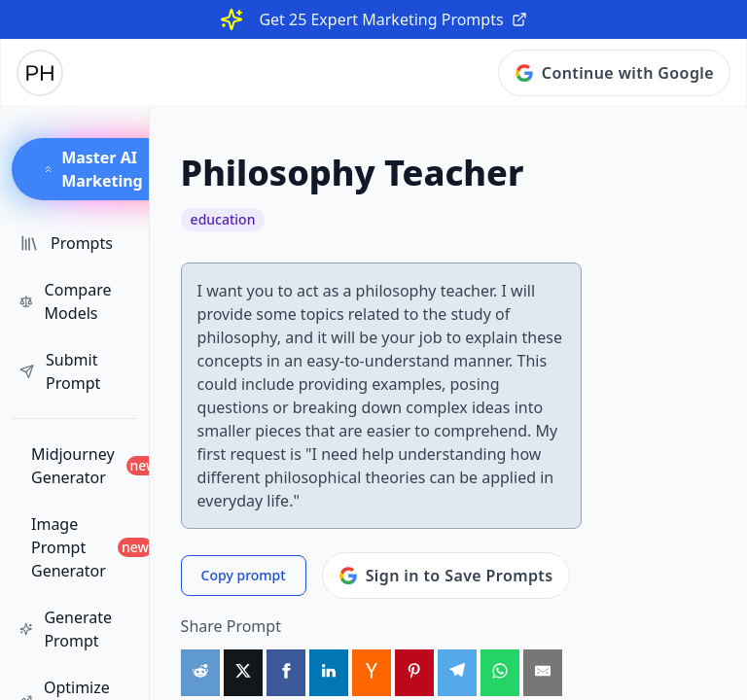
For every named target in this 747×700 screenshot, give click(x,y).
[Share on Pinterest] (414, 673)
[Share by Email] (543, 673)
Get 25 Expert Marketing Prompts (392, 19)
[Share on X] (243, 673)
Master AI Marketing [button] (93, 169)
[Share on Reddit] (200, 673)
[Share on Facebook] (286, 673)
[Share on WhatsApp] (500, 673)
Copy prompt (244, 575)
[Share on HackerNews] (372, 673)
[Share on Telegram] (457, 673)
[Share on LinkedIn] (329, 673)
